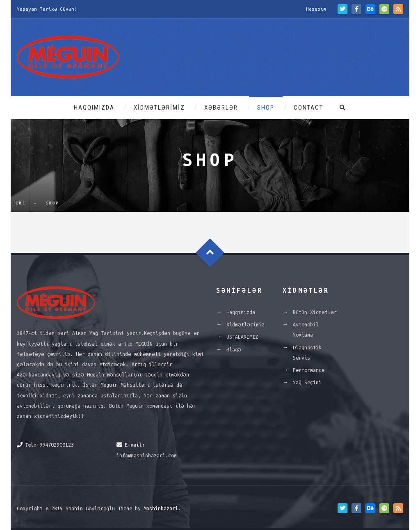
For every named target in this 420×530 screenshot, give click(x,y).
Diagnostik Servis (307, 352)
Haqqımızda (94, 108)
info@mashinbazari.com (147, 455)
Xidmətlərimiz (159, 108)
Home (19, 203)
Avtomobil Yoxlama (306, 329)
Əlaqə (234, 349)
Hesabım (316, 9)
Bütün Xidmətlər (315, 312)
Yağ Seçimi (307, 382)
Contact (308, 108)
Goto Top (210, 253)
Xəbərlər (221, 108)
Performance (309, 370)
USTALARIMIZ (242, 337)
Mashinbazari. (162, 508)
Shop (266, 108)
